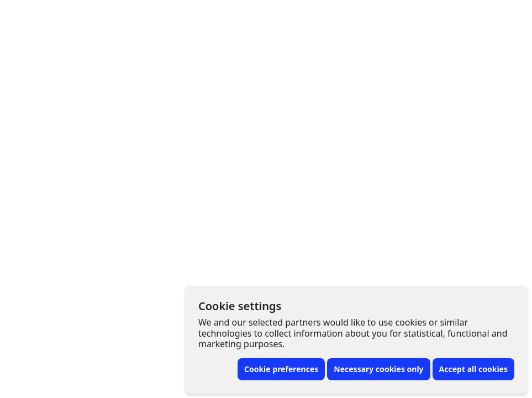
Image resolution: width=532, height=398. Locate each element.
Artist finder (225, 16)
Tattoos (160, 16)
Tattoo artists (94, 16)
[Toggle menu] (503, 15)
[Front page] (22, 15)
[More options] (449, 59)
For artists (426, 16)
